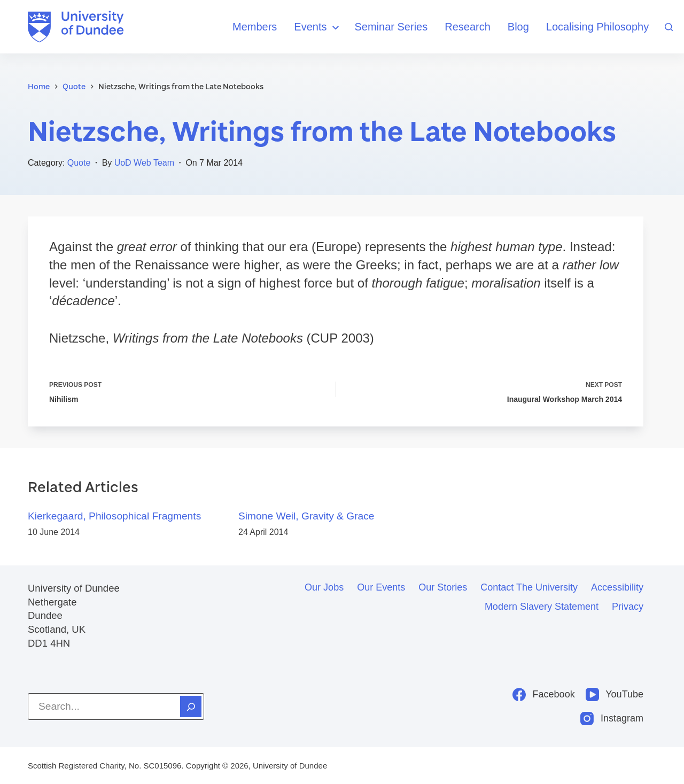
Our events (381, 587)
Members (255, 27)
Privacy (628, 607)
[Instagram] (612, 719)
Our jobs (324, 587)
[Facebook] (544, 694)
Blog (518, 27)
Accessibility (617, 587)
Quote (79, 163)
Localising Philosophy (597, 27)
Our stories (443, 587)
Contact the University (529, 587)
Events (318, 28)
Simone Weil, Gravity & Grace (306, 516)
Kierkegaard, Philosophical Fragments (114, 516)
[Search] (669, 27)
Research (468, 27)
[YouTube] (615, 694)
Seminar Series (391, 27)
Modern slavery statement (542, 607)
